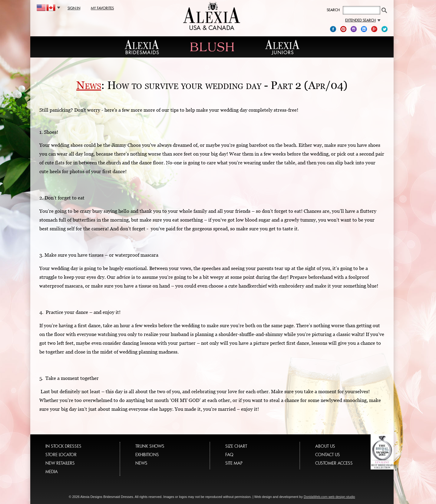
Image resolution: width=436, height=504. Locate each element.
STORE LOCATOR (61, 455)
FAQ (229, 455)
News (89, 85)
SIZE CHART (236, 446)
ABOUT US (325, 446)
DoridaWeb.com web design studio (329, 497)
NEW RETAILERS (60, 463)
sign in (74, 8)
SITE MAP (234, 463)
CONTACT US (328, 455)
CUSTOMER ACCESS (334, 463)
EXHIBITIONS (147, 455)
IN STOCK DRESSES (63, 446)
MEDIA (52, 471)
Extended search (363, 20)
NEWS (141, 463)
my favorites (102, 8)
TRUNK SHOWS (150, 446)
